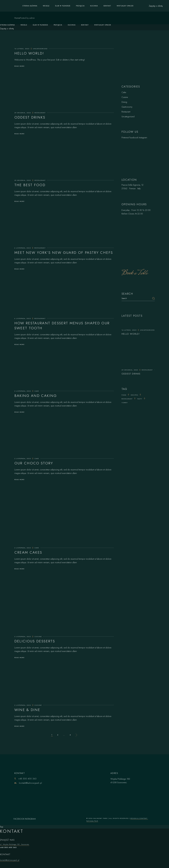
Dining (124, 102)
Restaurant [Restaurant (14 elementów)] (127, 399)
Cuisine (38, 637)
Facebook (134, 138)
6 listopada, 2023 (23, 248)
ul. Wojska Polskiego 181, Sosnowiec (15, 844)
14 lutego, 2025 (22, 49)
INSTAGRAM (30, 819)
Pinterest (125, 138)
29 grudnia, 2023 (23, 113)
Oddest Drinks (30, 117)
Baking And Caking (36, 396)
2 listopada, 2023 (23, 391)
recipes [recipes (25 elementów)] (134, 395)
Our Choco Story (34, 463)
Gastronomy (127, 107)
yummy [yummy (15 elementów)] (125, 403)
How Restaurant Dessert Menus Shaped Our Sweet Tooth (62, 326)
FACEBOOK (19, 819)
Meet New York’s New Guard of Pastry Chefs (64, 253)
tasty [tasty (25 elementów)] (140, 399)
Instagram (143, 138)
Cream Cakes (28, 552)
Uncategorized (40, 49)
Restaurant (40, 113)
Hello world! (29, 53)
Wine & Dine (27, 710)
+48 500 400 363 (27, 779)
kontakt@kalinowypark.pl (30, 783)
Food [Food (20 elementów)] (124, 395)
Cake (37, 391)
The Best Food (30, 185)
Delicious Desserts (35, 641)
